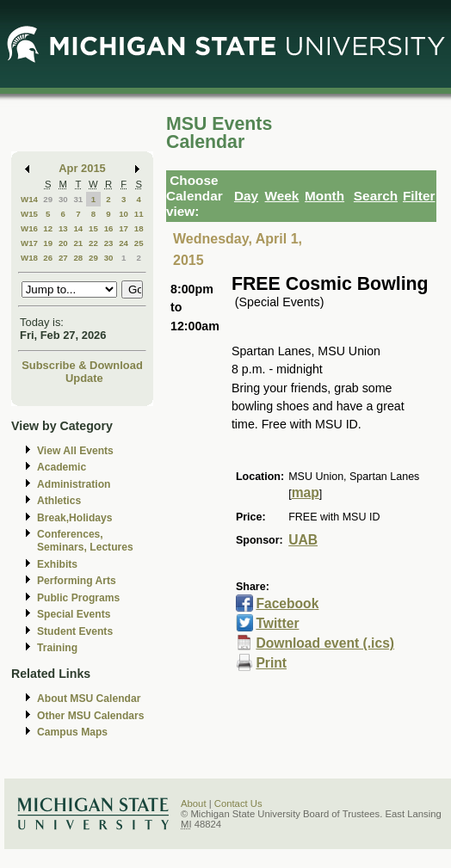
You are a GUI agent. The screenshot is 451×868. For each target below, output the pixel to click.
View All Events (75, 451)
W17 (29, 243)
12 (48, 228)
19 (48, 243)
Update (84, 378)
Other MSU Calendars (91, 716)
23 (109, 243)
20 (63, 243)
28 (78, 258)
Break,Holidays (75, 518)
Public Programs (78, 598)
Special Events (74, 614)
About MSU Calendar (89, 699)
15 (93, 228)
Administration (74, 484)
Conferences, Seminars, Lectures (85, 541)
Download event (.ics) (325, 643)
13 (63, 228)
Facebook (287, 603)
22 (93, 243)
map (306, 492)
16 (109, 228)
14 (78, 228)
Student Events (75, 631)
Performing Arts (77, 581)
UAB (303, 540)
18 (139, 228)
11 (139, 214)
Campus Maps (72, 732)
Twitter (277, 623)
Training (57, 648)
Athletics (59, 501)
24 (124, 243)
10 (124, 214)
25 (139, 243)
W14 (29, 199)
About (194, 803)
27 (63, 258)
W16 (29, 228)
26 (48, 258)
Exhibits (57, 564)
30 (63, 199)
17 (124, 228)
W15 (29, 214)
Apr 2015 (82, 168)
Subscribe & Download (82, 365)
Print (271, 663)
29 (48, 199)
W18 (29, 258)
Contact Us (238, 803)
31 (78, 199)
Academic (62, 467)
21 (78, 243)
